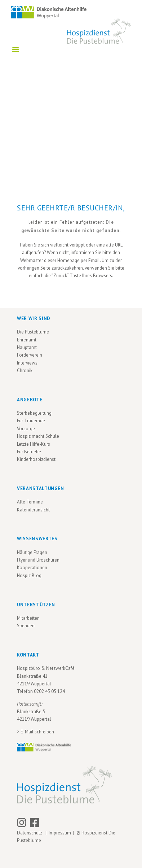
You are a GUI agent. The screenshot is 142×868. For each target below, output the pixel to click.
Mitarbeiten (28, 618)
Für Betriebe (29, 452)
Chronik (25, 370)
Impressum (60, 833)
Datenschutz (31, 833)
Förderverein (30, 355)
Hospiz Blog (29, 575)
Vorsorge (26, 429)
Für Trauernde (31, 421)
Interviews (27, 363)
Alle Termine (30, 502)
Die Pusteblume (33, 332)
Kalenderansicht (33, 510)
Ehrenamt (27, 340)
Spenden (26, 626)
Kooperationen (32, 568)
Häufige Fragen (32, 552)
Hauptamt (27, 347)
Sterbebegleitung (34, 413)
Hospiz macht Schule (38, 436)
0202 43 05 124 (49, 691)
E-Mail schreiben (37, 732)
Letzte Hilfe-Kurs (34, 444)
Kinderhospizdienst (36, 459)
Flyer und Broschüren (38, 560)
